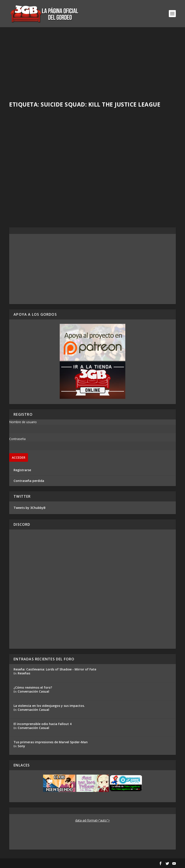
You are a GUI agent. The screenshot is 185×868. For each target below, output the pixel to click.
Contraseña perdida (29, 481)
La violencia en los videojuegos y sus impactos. (49, 706)
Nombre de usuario (23, 422)
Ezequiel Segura (114, 174)
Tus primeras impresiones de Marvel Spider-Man (51, 742)
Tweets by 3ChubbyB (30, 508)
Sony (21, 746)
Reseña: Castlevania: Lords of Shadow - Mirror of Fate (55, 669)
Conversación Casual (33, 691)
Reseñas (24, 673)
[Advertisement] (92, 60)
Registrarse (22, 470)
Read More (25, 207)
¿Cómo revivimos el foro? (33, 687)
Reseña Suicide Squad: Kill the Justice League (130, 165)
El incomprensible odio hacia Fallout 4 (43, 724)
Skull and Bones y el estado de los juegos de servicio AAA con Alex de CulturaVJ (49, 167)
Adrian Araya (26, 179)
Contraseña (17, 439)
